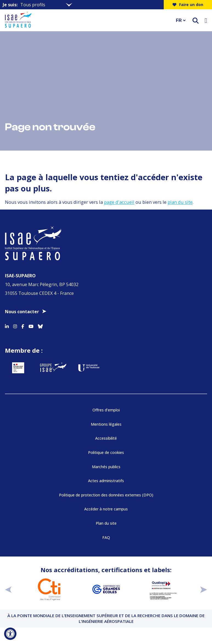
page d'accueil (119, 202)
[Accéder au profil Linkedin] (7, 326)
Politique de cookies (106, 452)
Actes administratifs (106, 481)
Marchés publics (106, 467)
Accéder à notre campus (106, 509)
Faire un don (188, 5)
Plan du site (106, 523)
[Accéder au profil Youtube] (31, 326)
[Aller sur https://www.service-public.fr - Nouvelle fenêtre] (18, 368)
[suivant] (204, 590)
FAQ (106, 537)
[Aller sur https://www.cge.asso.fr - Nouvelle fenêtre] (106, 589)
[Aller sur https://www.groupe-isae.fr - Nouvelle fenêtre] (53, 368)
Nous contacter (22, 312)
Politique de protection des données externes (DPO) (106, 495)
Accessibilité (106, 438)
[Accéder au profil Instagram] (15, 326)
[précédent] (8, 590)
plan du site (180, 202)
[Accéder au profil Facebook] (23, 326)
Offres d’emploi (106, 410)
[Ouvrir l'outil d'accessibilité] (10, 634)
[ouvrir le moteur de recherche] (196, 20)
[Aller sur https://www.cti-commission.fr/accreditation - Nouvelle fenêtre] (49, 589)
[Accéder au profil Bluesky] (40, 326)
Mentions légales (106, 424)
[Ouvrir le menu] (206, 20)
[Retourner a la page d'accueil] (87, 20)
